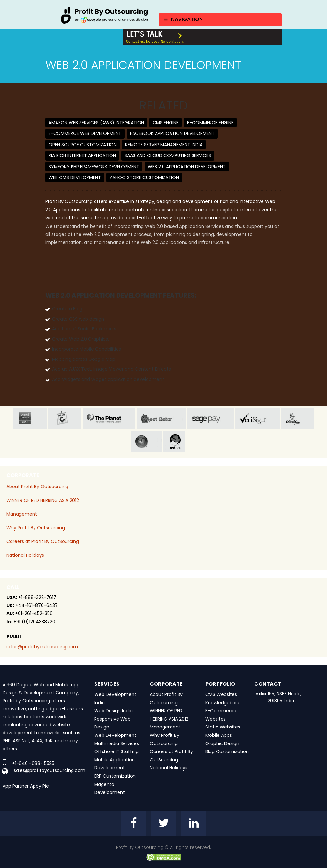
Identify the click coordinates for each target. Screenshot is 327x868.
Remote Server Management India (164, 145)
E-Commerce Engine (210, 123)
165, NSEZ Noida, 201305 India (285, 697)
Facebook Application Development (172, 133)
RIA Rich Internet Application (82, 155)
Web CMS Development (75, 177)
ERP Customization (115, 776)
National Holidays (25, 555)
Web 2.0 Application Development (187, 167)
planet (109, 418)
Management (22, 514)
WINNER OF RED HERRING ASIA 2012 (43, 500)
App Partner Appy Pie (26, 786)
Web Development (115, 735)
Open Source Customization (83, 145)
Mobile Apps (219, 735)
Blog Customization (227, 751)
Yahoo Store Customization (144, 177)
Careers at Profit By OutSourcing (43, 541)
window (146, 441)
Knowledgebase (223, 703)
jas (65, 418)
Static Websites (223, 727)
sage (211, 418)
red (179, 441)
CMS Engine (166, 123)
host (161, 418)
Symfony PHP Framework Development (94, 167)
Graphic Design (222, 743)
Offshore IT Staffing (116, 751)
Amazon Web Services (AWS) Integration (96, 123)
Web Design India (113, 711)
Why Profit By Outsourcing (36, 528)
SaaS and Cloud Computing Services (168, 155)
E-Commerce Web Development (85, 133)
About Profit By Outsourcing (37, 487)
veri (258, 418)
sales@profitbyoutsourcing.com (42, 647)
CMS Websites (221, 694)
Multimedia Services (117, 743)
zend (30, 418)
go (298, 418)
